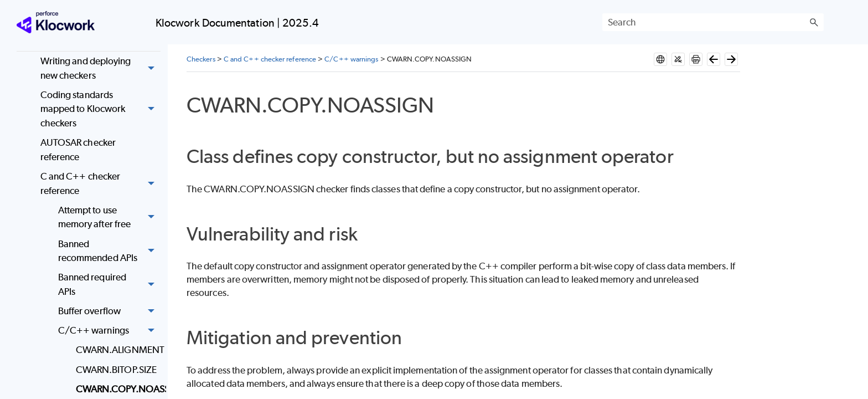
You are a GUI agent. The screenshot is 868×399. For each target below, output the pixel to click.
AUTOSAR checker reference (78, 150)
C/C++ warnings (109, 331)
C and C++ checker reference (100, 184)
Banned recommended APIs (109, 251)
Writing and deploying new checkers (100, 68)
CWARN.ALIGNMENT (118, 350)
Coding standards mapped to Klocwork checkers (100, 109)
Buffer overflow (109, 311)
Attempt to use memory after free (109, 218)
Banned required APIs (109, 285)
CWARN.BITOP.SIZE (116, 370)
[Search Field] (713, 22)
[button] (814, 22)
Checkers (201, 59)
